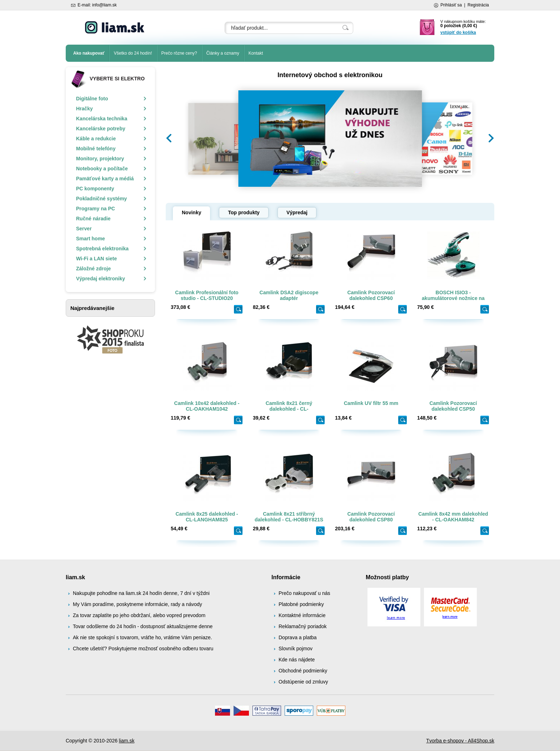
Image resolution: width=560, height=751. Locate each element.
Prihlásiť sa (451, 5)
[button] (169, 138)
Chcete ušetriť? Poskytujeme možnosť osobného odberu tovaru (143, 649)
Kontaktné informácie (302, 615)
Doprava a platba (298, 637)
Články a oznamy (223, 53)
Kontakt (256, 53)
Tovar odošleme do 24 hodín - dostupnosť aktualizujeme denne (143, 626)
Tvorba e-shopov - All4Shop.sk (460, 741)
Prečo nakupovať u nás (304, 593)
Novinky (191, 212)
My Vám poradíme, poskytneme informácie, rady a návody (137, 604)
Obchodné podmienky (303, 671)
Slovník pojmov (296, 649)
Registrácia (478, 5)
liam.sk (127, 741)
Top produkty (244, 212)
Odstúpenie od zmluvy (303, 682)
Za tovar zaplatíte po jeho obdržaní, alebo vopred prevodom (139, 615)
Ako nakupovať (89, 53)
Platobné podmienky (301, 604)
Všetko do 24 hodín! (133, 53)
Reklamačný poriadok (303, 626)
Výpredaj (297, 212)
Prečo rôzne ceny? (179, 53)
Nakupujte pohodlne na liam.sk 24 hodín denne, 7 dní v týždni (141, 593)
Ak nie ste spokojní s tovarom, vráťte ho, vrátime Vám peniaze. (142, 637)
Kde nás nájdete (297, 660)
